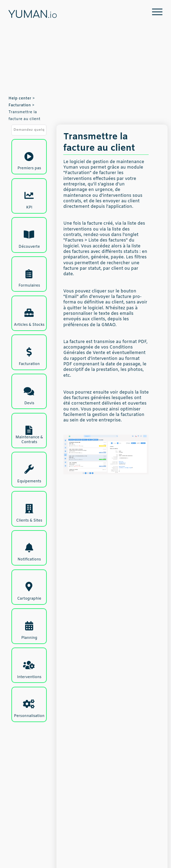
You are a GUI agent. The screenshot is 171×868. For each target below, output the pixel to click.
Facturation (20, 105)
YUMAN (33, 15)
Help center (20, 98)
